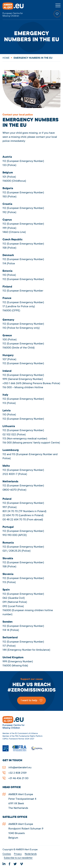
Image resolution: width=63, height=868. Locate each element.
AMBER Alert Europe (16, 10)
